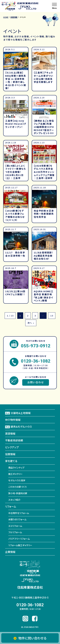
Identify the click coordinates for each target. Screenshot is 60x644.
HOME (6, 17)
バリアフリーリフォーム (19, 539)
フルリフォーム (15, 532)
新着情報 (14, 17)
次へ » (31, 323)
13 (52, 316)
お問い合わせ (36, 382)
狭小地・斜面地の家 (18, 493)
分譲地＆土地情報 (18, 413)
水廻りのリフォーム (17, 519)
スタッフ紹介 (14, 500)
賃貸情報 (10, 434)
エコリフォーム (15, 526)
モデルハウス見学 (17, 480)
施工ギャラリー (15, 474)
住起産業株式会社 (30, 587)
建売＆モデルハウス (18, 427)
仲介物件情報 (13, 420)
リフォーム (11, 506)
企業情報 (10, 552)
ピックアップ (12, 447)
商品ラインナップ (16, 468)
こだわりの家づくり (18, 487)
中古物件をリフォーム (19, 513)
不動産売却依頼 (14, 440)
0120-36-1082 (36, 361)
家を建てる (11, 461)
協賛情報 (10, 454)
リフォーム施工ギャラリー (20, 545)
